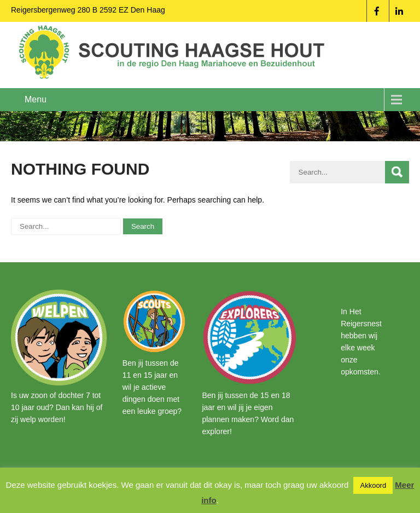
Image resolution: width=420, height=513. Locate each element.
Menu (36, 99)
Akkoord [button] (373, 485)
